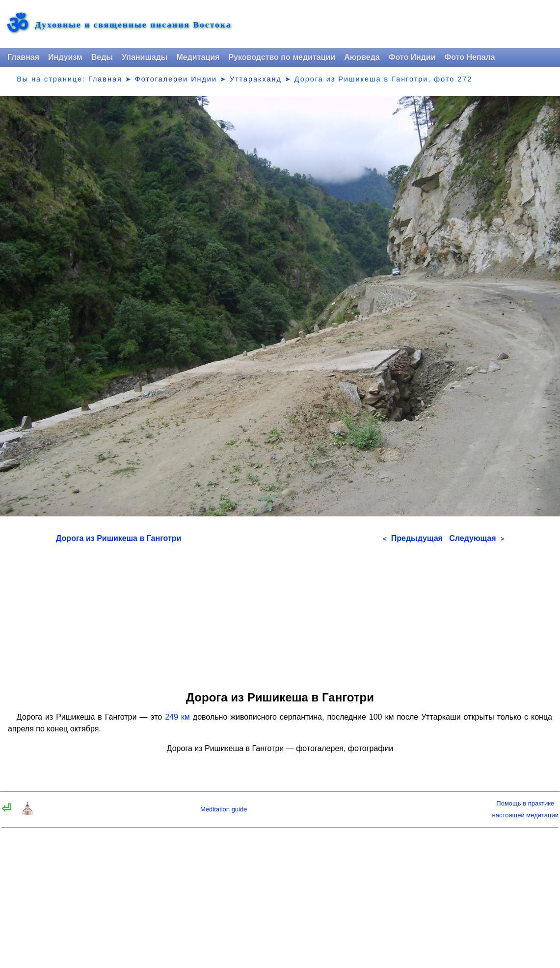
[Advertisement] (280, 614)
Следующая (477, 538)
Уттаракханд (256, 79)
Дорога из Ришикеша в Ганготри (119, 538)
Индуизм (65, 57)
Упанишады (145, 57)
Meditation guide (224, 809)
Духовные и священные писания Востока (133, 25)
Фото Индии (412, 57)
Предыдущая (413, 538)
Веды (102, 57)
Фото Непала (470, 57)
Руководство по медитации (282, 57)
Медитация (198, 57)
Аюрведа (362, 57)
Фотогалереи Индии (176, 79)
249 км (177, 717)
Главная (23, 57)
